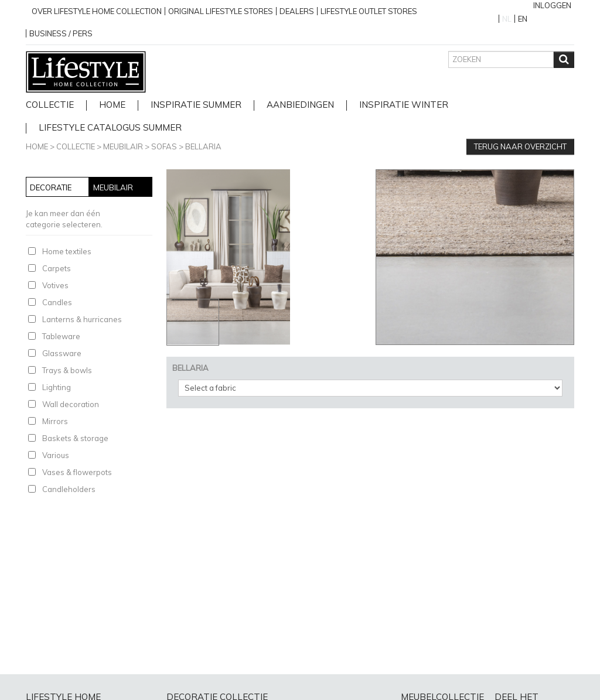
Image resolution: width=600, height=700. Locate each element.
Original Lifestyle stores (221, 11)
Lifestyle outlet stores (369, 11)
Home (37, 146)
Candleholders (69, 489)
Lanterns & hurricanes (82, 319)
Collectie (50, 105)
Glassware (62, 353)
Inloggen (552, 5)
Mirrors (55, 421)
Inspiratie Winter (404, 105)
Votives (55, 285)
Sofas (164, 146)
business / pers (61, 33)
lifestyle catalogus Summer (110, 128)
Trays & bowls (67, 370)
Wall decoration (71, 404)
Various (56, 455)
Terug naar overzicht (520, 146)
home (112, 105)
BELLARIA (203, 146)
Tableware (61, 336)
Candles (57, 302)
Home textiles (67, 251)
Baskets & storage (75, 438)
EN (523, 19)
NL (507, 19)
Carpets (57, 268)
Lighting (57, 387)
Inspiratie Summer (196, 105)
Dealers (297, 11)
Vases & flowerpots (77, 472)
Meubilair (123, 146)
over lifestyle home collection (97, 11)
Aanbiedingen (300, 105)
